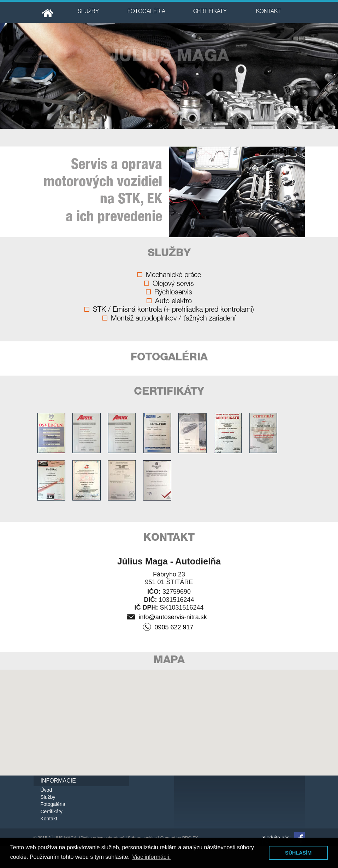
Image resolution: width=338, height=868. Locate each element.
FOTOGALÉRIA (146, 12)
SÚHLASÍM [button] (298, 853)
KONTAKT (268, 12)
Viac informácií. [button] (151, 857)
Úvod (46, 790)
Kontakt (49, 819)
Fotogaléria (53, 804)
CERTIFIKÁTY (210, 12)
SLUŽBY (88, 12)
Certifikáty (52, 812)
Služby (48, 797)
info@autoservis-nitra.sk (167, 617)
